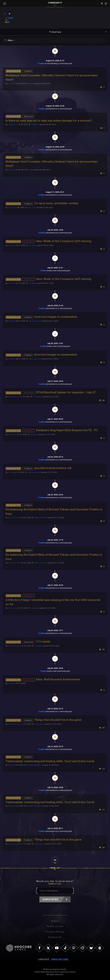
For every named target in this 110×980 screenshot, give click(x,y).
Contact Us (55, 937)
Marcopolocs (35, 321)
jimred (11, 472)
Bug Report (29, 242)
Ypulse (11, 208)
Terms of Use (55, 926)
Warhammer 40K (14, 71)
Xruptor (12, 170)
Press (55, 921)
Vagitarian (13, 125)
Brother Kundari (35, 765)
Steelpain (13, 435)
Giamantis (40, 724)
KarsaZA (32, 208)
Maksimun (13, 608)
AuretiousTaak (15, 518)
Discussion (29, 116)
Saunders (38, 397)
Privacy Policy (55, 932)
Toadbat (41, 64)
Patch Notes (29, 393)
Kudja (11, 765)
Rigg (31, 84)
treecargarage (15, 646)
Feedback (28, 71)
